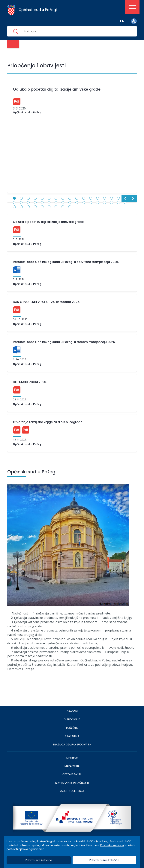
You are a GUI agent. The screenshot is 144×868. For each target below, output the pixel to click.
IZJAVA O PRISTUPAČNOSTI (72, 783)
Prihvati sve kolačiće (39, 860)
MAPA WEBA (72, 766)
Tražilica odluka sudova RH (72, 745)
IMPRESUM (72, 758)
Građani (72, 711)
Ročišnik (72, 728)
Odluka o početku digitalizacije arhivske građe (57, 89)
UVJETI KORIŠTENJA (72, 791)
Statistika (72, 736)
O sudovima (72, 719)
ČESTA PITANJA (72, 774)
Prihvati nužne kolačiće (104, 860)
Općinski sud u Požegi (28, 112)
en (122, 21)
